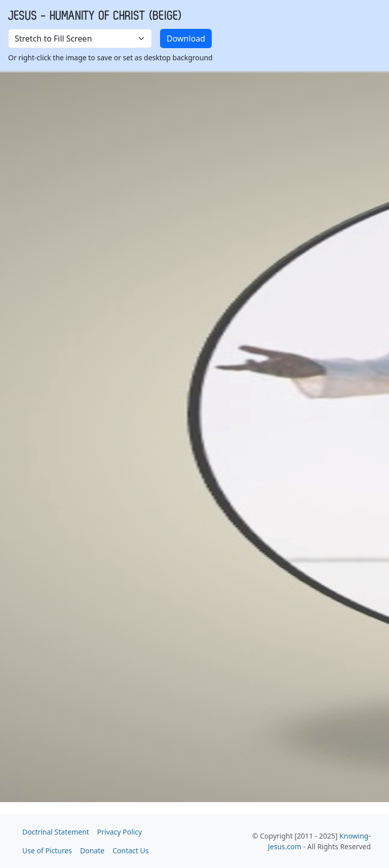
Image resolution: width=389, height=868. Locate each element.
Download (186, 39)
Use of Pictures (47, 851)
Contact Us (130, 851)
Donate (92, 851)
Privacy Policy (120, 832)
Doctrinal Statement (56, 832)
